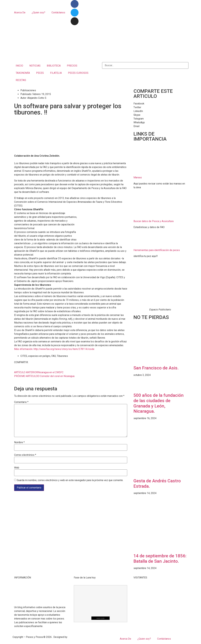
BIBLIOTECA (54, 66)
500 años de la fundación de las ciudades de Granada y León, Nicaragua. (159, 403)
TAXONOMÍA (23, 73)
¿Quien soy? (38, 13)
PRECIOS (72, 66)
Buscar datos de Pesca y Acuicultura (153, 221)
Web (17, 468)
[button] (160, 104)
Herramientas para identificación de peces (157, 250)
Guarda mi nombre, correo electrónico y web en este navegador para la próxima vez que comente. (70, 480)
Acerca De (20, 13)
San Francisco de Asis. (156, 368)
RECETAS (21, 80)
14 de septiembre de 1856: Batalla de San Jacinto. (160, 559)
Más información (23, 349)
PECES (40, 73)
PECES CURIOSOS (78, 73)
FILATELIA (56, 73)
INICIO (19, 66)
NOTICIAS (35, 66)
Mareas (138, 177)
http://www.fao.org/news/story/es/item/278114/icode (64, 349)
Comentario (21, 402)
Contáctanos (58, 13)
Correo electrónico (25, 455)
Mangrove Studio (77, 637)
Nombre (19, 442)
